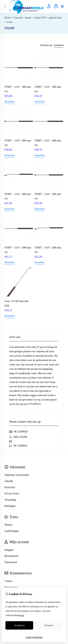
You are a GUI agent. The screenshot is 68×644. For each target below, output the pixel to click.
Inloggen (9, 550)
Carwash (18, 18)
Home (8, 18)
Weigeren (49, 625)
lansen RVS (40, 18)
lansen (29, 18)
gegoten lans (55, 18)
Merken (9, 525)
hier (22, 615)
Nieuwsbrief (11, 562)
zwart (9, 22)
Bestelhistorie (12, 556)
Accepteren (19, 625)
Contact (9, 581)
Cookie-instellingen (34, 637)
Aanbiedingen (12, 531)
